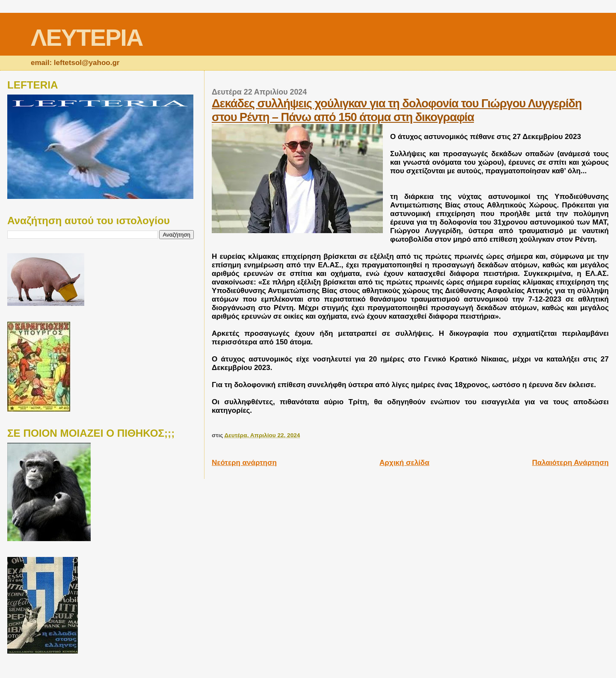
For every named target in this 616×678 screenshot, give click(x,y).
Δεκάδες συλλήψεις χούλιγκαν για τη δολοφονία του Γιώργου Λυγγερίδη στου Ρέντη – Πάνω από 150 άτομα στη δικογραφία (397, 110)
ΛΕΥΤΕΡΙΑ (87, 37)
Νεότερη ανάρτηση (244, 463)
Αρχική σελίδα (404, 463)
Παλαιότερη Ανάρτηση (570, 463)
